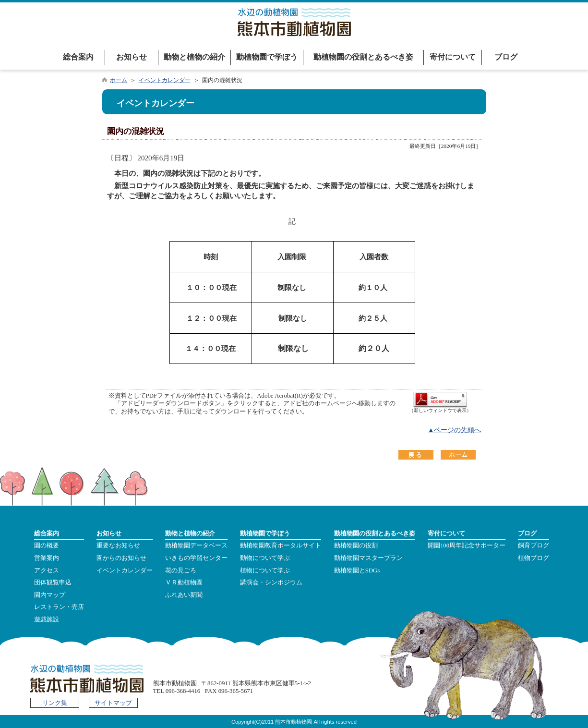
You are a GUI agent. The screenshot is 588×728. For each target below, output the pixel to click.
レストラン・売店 (59, 607)
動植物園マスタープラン (368, 558)
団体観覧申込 (53, 582)
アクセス (47, 570)
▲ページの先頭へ (455, 430)
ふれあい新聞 (184, 595)
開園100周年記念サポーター (467, 546)
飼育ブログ (534, 546)
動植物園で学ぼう (267, 57)
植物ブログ (534, 558)
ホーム (119, 80)
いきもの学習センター (196, 558)
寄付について (453, 57)
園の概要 (47, 546)
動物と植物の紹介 (194, 57)
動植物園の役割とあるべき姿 (363, 57)
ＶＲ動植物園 (184, 582)
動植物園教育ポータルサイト (281, 546)
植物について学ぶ (265, 570)
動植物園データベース (196, 546)
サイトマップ (113, 703)
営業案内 (47, 558)
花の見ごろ (181, 570)
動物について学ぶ (265, 558)
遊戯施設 (47, 619)
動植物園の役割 (356, 546)
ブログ (506, 57)
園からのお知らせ (121, 558)
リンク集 (55, 703)
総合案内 (78, 57)
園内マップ (50, 595)
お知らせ (132, 57)
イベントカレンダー (165, 80)
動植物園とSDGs (357, 570)
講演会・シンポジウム (271, 582)
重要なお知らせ (118, 546)
